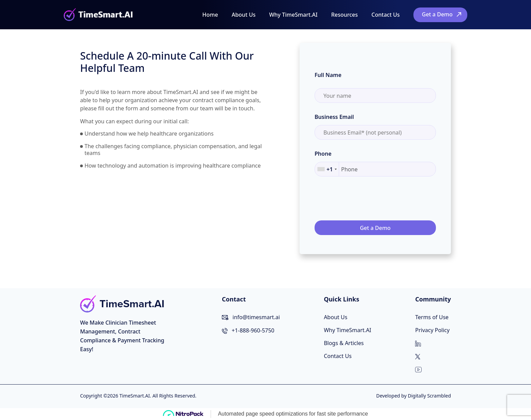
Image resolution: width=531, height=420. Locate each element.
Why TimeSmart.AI (293, 15)
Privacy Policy (432, 330)
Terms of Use (432, 317)
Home (210, 15)
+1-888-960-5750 (253, 330)
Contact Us (386, 15)
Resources (345, 15)
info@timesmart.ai (256, 317)
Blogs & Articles (344, 343)
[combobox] (327, 169)
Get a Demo (437, 14)
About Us (244, 15)
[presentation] (366, 199)
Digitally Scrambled (429, 396)
